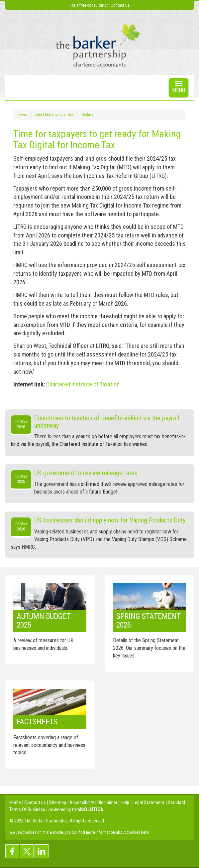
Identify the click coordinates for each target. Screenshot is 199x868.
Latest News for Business (54, 115)
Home (15, 802)
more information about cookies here (117, 832)
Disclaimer (107, 802)
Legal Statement (149, 802)
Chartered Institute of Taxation (83, 384)
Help (125, 802)
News (23, 115)
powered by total (76, 809)
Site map (58, 802)
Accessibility (82, 802)
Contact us (120, 5)
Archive (88, 115)
